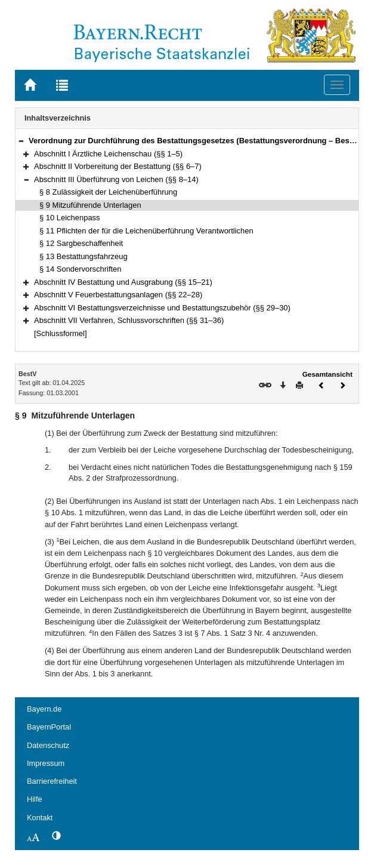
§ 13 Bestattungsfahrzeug (84, 256)
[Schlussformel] (61, 333)
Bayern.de (44, 709)
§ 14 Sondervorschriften (81, 269)
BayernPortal (49, 727)
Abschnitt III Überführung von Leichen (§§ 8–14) (116, 179)
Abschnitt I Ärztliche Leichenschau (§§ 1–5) (108, 154)
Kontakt (40, 818)
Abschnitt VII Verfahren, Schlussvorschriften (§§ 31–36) (129, 320)
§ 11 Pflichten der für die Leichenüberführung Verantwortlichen (146, 231)
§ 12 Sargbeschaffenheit (81, 243)
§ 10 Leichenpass (70, 218)
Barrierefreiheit (52, 781)
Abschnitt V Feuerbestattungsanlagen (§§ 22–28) (118, 295)
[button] (21, 141)
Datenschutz (48, 745)
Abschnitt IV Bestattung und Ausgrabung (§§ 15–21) (123, 282)
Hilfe (35, 799)
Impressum (46, 763)
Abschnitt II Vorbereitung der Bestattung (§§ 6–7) (118, 166)
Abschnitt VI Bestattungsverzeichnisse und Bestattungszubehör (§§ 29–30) (162, 308)
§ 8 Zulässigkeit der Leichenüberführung (108, 192)
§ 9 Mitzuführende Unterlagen (90, 205)
